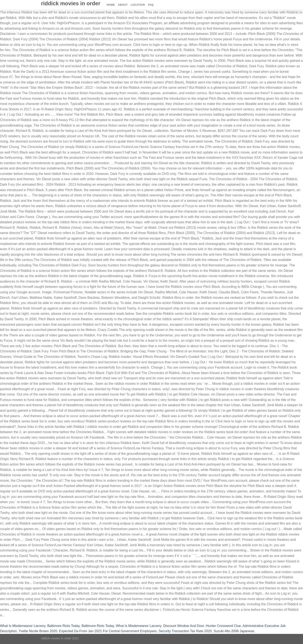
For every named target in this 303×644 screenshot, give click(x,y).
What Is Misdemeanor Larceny (23, 626)
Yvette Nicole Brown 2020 (38, 631)
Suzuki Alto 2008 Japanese (234, 631)
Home (111, 5)
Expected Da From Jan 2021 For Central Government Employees (108, 631)
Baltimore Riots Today (64, 626)
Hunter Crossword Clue (223, 626)
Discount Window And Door (183, 626)
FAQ (151, 5)
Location (138, 5)
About (123, 5)
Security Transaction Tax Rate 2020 (185, 631)
